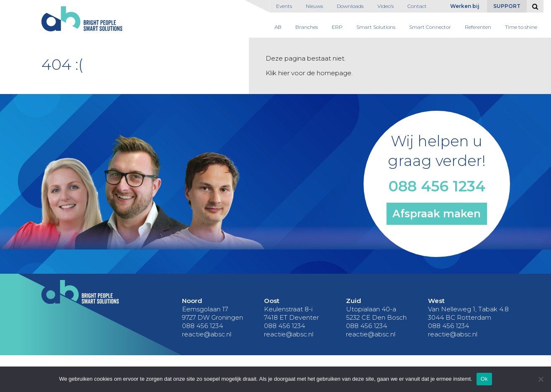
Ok (484, 379)
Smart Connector (430, 27)
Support (507, 6)
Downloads (350, 6)
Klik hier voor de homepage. (309, 73)
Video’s (386, 6)
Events (284, 6)
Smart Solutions (376, 27)
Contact (417, 6)
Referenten (478, 27)
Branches (307, 27)
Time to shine (521, 27)
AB (278, 27)
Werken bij (465, 6)
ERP (337, 27)
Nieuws (314, 6)
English (441, 8)
